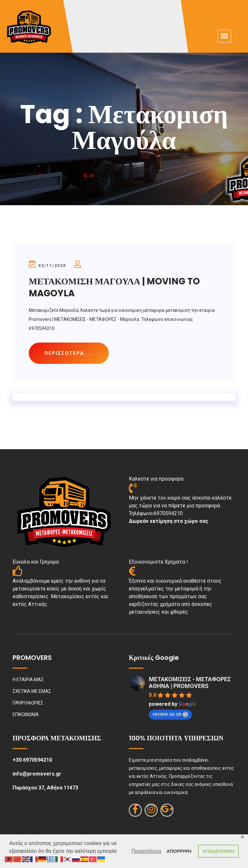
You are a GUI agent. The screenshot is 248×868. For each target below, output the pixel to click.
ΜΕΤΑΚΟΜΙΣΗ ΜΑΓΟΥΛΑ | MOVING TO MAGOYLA (115, 287)
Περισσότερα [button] (146, 851)
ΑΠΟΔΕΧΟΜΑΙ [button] (218, 851)
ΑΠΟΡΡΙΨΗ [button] (179, 851)
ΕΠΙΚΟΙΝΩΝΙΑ (26, 715)
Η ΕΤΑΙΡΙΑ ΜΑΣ (28, 680)
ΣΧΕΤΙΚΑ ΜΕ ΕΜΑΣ (32, 692)
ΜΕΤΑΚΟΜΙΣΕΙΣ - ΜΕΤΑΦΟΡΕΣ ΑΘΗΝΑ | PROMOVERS (190, 683)
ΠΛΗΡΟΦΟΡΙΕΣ (28, 703)
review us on (170, 714)
